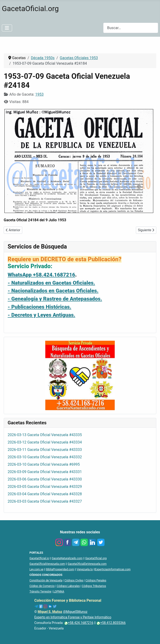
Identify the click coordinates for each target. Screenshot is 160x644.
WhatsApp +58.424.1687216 (41, 275)
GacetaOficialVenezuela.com (47, 564)
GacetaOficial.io (39, 558)
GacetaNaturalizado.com (67, 558)
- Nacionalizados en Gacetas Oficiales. (53, 291)
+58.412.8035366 (111, 623)
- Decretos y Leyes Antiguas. (41, 315)
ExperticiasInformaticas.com (113, 569)
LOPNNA (59, 592)
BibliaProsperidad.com (60, 569)
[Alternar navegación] (7, 28)
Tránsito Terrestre (40, 592)
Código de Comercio (42, 586)
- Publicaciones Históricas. (39, 307)
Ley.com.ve (36, 569)
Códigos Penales (96, 580)
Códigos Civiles (74, 580)
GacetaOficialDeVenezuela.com (87, 564)
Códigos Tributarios (94, 586)
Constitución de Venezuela (46, 580)
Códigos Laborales (68, 586)
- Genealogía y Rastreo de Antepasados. (55, 299)
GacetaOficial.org (96, 558)
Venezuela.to (85, 569)
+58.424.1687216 (79, 623)
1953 (39, 94)
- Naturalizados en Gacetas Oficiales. (51, 283)
